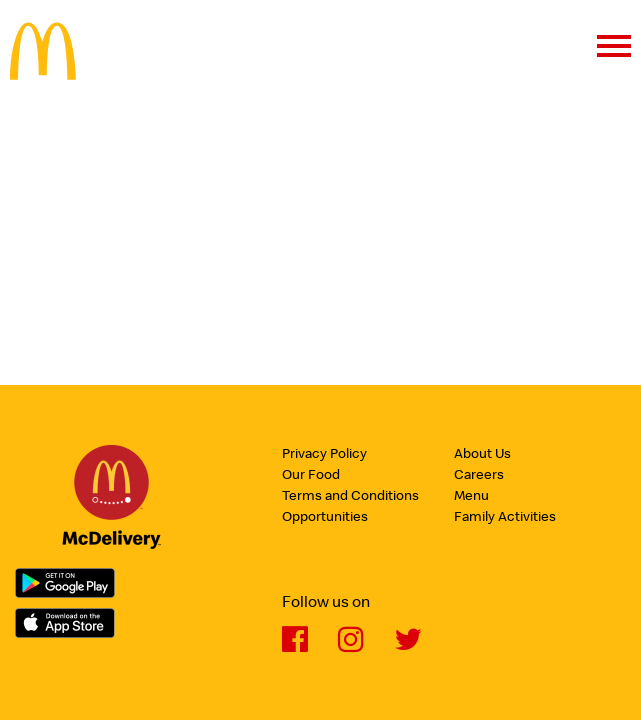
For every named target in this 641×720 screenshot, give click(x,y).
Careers (479, 476)
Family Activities (505, 518)
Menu (471, 497)
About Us (482, 455)
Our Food (311, 476)
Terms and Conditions (350, 497)
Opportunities (325, 518)
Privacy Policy (324, 455)
